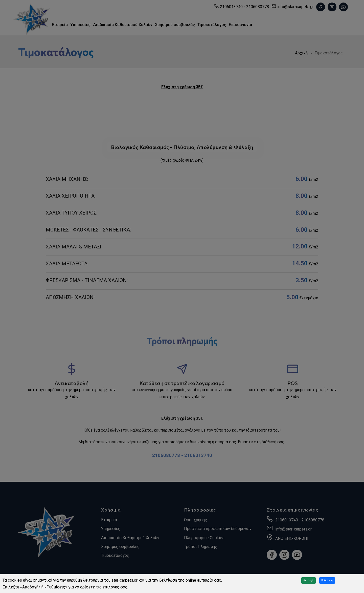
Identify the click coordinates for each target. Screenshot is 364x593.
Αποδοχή (308, 580)
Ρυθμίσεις (327, 580)
